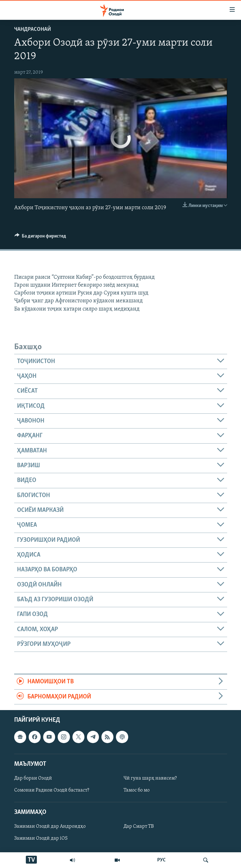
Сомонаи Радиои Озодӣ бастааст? (52, 790)
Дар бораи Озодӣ (33, 778)
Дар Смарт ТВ (139, 827)
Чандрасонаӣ (33, 29)
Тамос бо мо (137, 790)
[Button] (40, 238)
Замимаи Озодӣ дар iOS (41, 839)
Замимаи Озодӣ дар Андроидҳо (50, 827)
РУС (161, 860)
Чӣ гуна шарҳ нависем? (150, 778)
